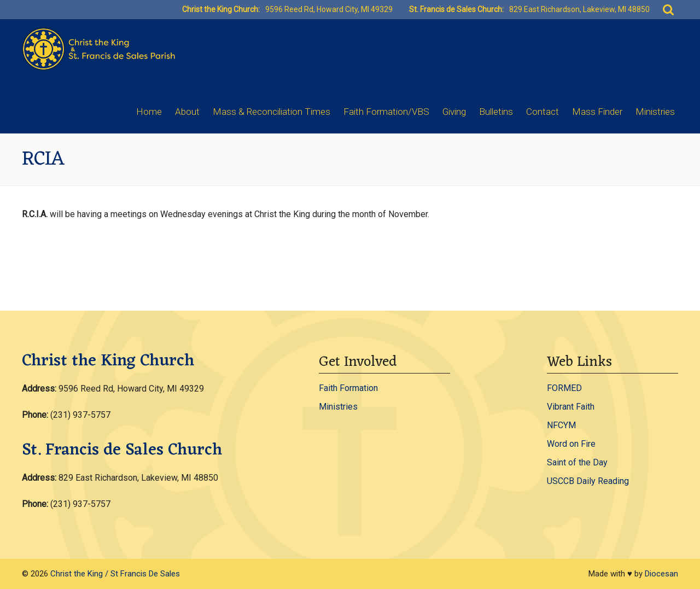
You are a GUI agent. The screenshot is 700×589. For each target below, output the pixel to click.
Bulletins (496, 112)
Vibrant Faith (571, 407)
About (187, 112)
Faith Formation (348, 388)
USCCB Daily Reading (588, 481)
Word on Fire (571, 444)
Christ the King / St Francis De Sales (115, 574)
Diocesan (661, 574)
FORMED (564, 388)
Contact (542, 112)
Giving (454, 112)
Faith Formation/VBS (386, 112)
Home (149, 112)
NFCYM (561, 425)
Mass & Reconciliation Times (272, 112)
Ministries (655, 112)
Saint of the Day (577, 462)
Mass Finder (597, 112)
